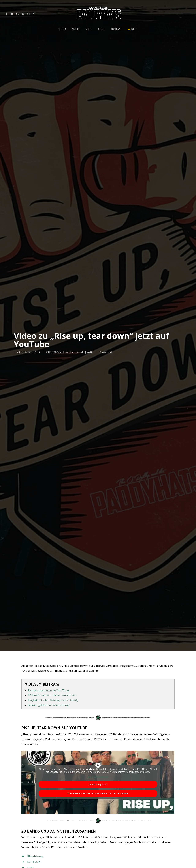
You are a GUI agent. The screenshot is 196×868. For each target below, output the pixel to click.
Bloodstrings (35, 856)
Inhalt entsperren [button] (98, 784)
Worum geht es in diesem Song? (49, 705)
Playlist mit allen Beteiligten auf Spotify (53, 700)
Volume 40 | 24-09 (83, 352)
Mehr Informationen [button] (98, 777)
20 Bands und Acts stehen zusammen (52, 695)
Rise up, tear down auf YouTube (48, 690)
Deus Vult (33, 862)
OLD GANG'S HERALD (58, 352)
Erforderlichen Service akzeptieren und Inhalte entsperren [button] (98, 793)
